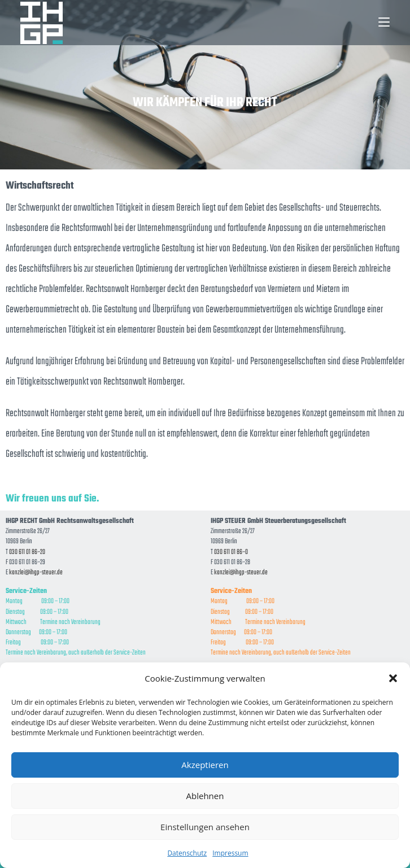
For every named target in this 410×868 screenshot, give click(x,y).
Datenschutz (187, 853)
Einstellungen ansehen (205, 827)
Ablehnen (205, 796)
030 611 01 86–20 (27, 552)
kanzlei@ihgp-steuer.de (36, 573)
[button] (393, 678)
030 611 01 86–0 (231, 552)
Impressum (230, 853)
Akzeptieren (205, 765)
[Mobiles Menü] (384, 23)
